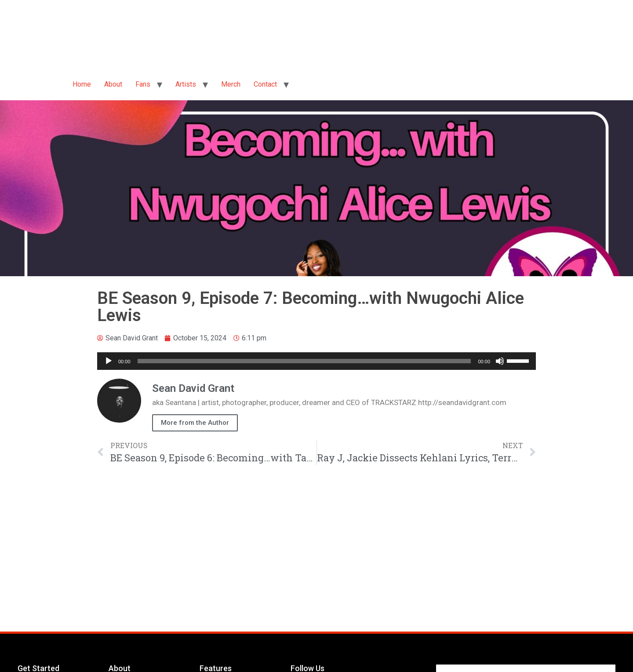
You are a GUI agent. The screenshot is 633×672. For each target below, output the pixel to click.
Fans (143, 84)
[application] (316, 361)
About (113, 84)
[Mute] (500, 361)
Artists (186, 84)
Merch (231, 84)
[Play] (109, 361)
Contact (265, 84)
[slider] (304, 361)
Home (82, 84)
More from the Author (195, 423)
